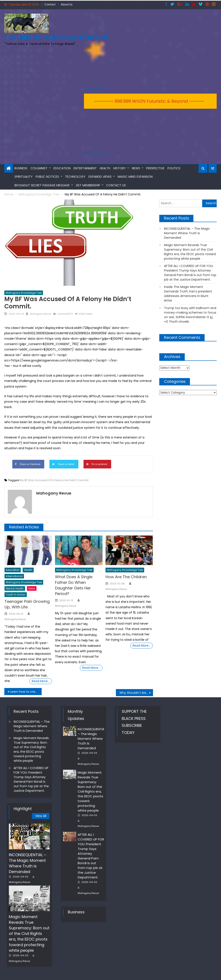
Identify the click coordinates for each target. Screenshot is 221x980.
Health (105, 168)
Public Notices (47, 176)
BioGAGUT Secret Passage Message (42, 185)
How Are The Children (126, 576)
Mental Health (15, 588)
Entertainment (85, 168)
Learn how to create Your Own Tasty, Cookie (26, 691)
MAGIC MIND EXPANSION (135, 176)
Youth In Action (16, 594)
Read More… (41, 681)
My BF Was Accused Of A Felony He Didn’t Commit (54, 480)
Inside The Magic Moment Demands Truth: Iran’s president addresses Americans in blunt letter (188, 293)
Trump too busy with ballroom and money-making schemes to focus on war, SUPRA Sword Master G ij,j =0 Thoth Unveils (190, 314)
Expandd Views (100, 176)
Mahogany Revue (41, 313)
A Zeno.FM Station (96, 88)
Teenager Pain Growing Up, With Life (27, 604)
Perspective (155, 168)
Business (21, 168)
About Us (67, 4)
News (136, 168)
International (14, 576)
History (120, 168)
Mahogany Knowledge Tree (24, 292)
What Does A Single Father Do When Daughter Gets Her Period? (74, 585)
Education (62, 168)
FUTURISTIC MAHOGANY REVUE (57, 37)
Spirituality (24, 176)
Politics (174, 168)
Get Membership (88, 185)
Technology (75, 176)
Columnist (39, 168)
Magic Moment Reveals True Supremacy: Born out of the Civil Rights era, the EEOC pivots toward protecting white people (190, 251)
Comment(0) (65, 313)
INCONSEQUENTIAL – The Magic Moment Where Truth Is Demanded (187, 233)
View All (41, 815)
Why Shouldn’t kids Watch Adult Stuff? (136, 692)
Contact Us (116, 185)
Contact (50, 4)
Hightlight (23, 808)
